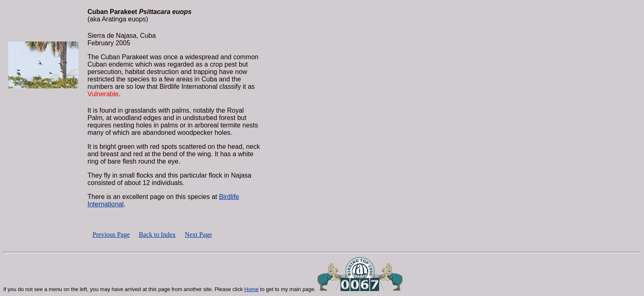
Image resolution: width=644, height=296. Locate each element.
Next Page (198, 235)
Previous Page (111, 235)
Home (252, 289)
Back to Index (157, 235)
